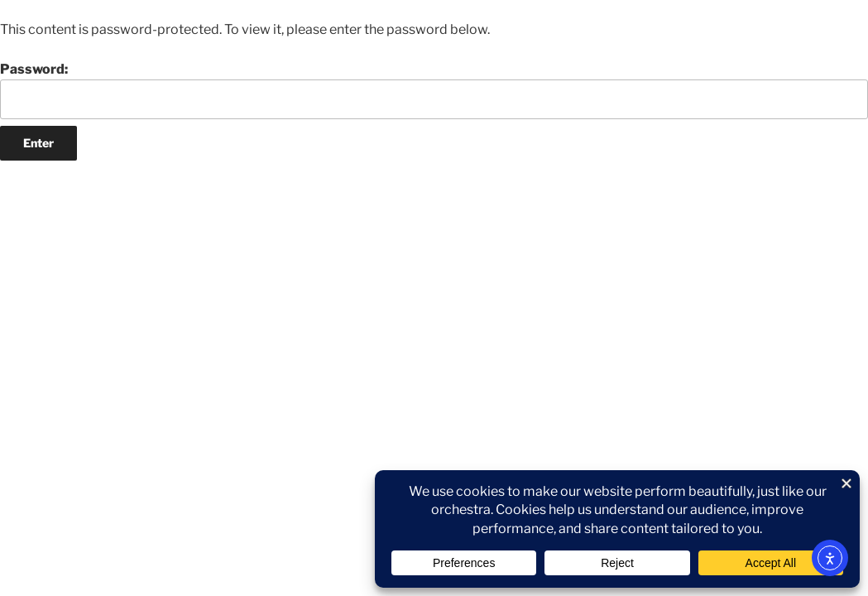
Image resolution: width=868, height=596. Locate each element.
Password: (434, 90)
